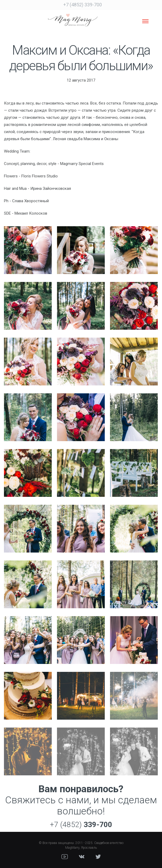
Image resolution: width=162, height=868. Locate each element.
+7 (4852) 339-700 (83, 5)
